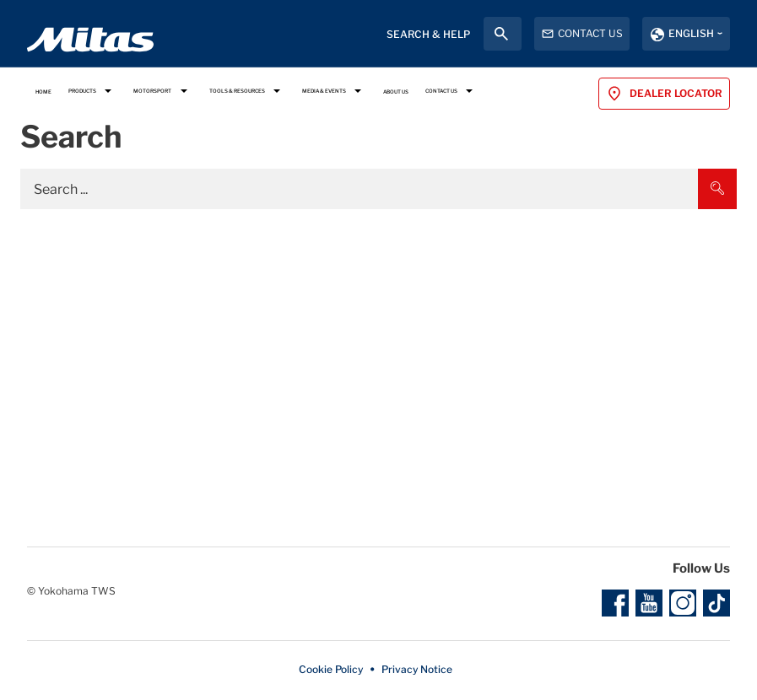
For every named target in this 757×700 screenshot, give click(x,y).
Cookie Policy (331, 669)
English (691, 33)
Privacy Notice (417, 669)
